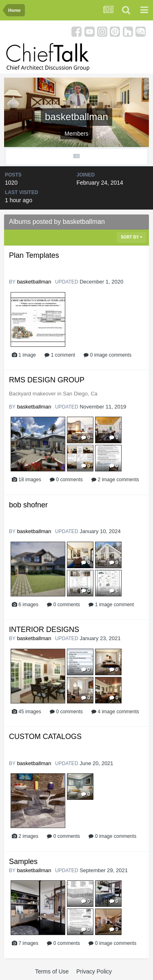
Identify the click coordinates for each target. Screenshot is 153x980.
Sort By (132, 237)
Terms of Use (52, 971)
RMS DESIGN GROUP (47, 380)
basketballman (34, 282)
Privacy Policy (94, 971)
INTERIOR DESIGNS (44, 630)
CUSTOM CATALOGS (45, 737)
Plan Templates (34, 255)
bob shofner (28, 505)
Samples (23, 862)
